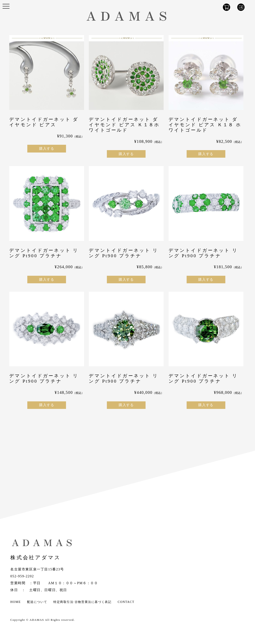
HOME (16, 602)
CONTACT (126, 602)
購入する (47, 149)
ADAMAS (37, 620)
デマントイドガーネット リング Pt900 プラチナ (44, 253)
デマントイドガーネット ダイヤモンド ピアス (44, 122)
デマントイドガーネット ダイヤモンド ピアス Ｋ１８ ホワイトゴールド (205, 125)
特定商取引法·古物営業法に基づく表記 (82, 602)
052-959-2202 (22, 576)
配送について (37, 602)
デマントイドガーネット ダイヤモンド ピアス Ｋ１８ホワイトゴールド (124, 125)
